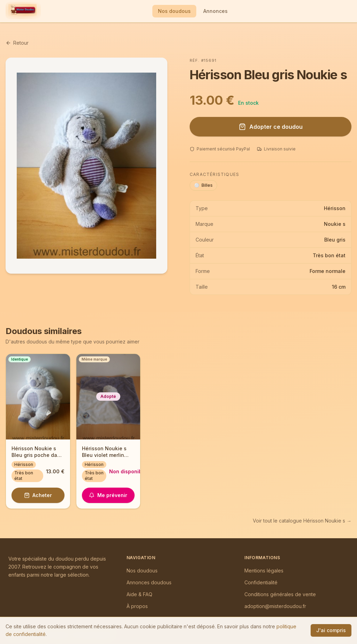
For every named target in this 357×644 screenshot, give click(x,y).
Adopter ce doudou (271, 127)
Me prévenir (108, 495)
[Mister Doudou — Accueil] (22, 11)
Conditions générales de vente (280, 594)
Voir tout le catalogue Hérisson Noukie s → (302, 521)
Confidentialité (261, 582)
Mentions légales (264, 571)
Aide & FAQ (139, 594)
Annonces (215, 11)
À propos (137, 606)
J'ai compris (331, 630)
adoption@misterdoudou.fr (275, 606)
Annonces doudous (149, 582)
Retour (17, 43)
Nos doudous (174, 11)
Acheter (38, 495)
